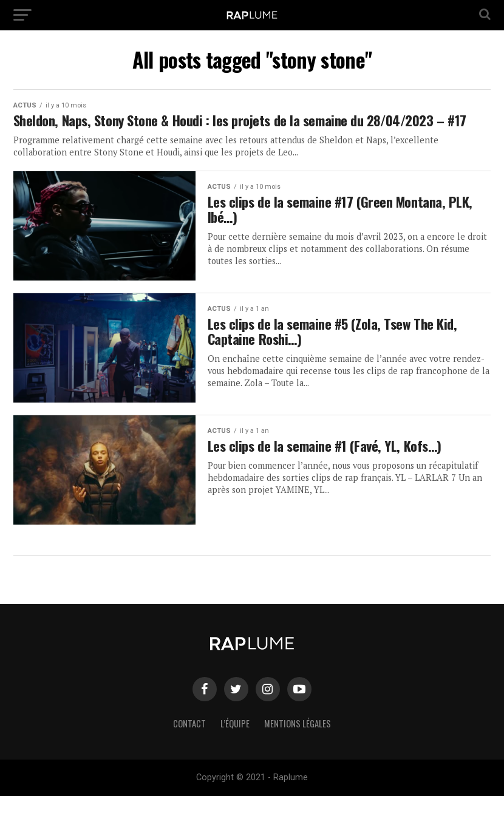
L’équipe (235, 740)
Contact (189, 740)
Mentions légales (298, 740)
